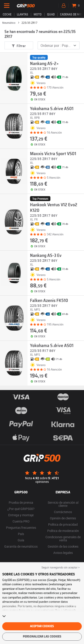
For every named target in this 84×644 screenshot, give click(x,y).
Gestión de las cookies (63, 546)
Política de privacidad (63, 524)
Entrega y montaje (21, 515)
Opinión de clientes (63, 518)
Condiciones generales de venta (63, 539)
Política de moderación (63, 531)
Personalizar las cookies (42, 637)
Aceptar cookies (42, 626)
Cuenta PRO (21, 521)
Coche (7, 15)
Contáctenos (63, 512)
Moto (38, 15)
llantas (23, 15)
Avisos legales (63, 553)
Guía (21, 540)
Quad (51, 15)
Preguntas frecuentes (21, 528)
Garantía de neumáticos (21, 546)
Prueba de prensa (21, 502)
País (21, 534)
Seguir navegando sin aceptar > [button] (60, 567)
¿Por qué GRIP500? (21, 509)
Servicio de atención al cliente (63, 504)
